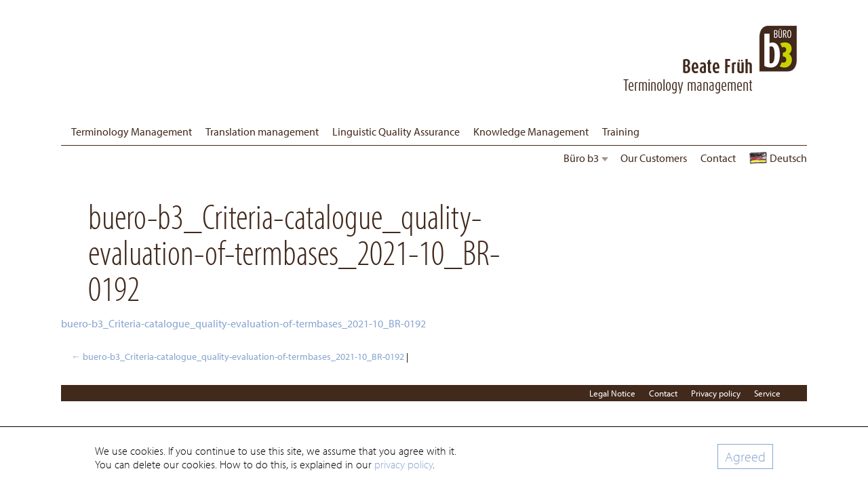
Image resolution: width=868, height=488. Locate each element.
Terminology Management (132, 131)
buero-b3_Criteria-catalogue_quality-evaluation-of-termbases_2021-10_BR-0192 (243, 323)
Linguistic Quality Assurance (396, 131)
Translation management (262, 131)
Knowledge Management (531, 131)
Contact (718, 158)
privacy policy (403, 464)
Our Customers (654, 158)
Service (767, 393)
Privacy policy (716, 393)
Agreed (745, 456)
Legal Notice (612, 393)
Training (621, 131)
